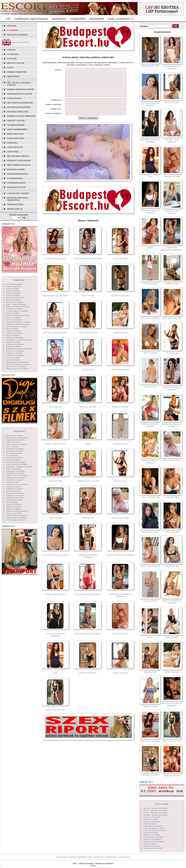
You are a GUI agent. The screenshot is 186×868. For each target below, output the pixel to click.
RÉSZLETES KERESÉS (17, 35)
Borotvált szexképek (14, 302)
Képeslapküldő (97, 19)
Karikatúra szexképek (15, 344)
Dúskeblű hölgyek (18, 112)
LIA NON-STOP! (120, 449)
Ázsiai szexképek (13, 293)
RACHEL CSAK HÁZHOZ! (55, 338)
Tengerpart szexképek (15, 495)
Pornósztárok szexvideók (154, 842)
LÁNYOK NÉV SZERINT (18, 193)
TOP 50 (10, 67)
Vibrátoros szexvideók (152, 848)
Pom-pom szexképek (14, 458)
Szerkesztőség (112, 857)
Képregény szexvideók (153, 826)
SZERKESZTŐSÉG (15, 204)
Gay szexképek (12, 329)
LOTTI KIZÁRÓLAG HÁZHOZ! (55, 561)
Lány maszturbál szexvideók (155, 830)
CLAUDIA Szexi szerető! (56, 264)
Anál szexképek (12, 289)
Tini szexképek (12, 502)
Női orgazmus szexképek (16, 444)
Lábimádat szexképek (15, 355)
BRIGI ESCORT (150, 706)
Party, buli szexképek (15, 451)
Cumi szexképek (13, 313)
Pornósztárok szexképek (16, 462)
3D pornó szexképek (14, 284)
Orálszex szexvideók (152, 835)
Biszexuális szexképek (15, 297)
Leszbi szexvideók (151, 833)
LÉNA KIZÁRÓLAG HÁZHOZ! (88, 264)
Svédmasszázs (15, 178)
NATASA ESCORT (120, 639)
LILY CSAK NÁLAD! (120, 375)
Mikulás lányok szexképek (17, 369)
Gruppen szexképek (14, 333)
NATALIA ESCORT (88, 412)
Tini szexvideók (150, 844)
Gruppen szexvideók (152, 821)
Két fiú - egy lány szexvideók (155, 810)
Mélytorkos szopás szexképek (18, 364)
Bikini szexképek (13, 295)
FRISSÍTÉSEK (13, 76)
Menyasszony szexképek (16, 366)
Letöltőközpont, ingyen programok (31, 19)
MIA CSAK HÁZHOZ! (150, 318)
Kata (55, 678)
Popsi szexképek (13, 460)
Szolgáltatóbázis (78, 19)
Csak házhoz (14, 98)
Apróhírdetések (59, 19)
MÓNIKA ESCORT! (88, 678)
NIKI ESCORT (88, 301)
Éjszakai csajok (16, 169)
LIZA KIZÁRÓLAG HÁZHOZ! (88, 600)
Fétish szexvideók (151, 819)
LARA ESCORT (56, 486)
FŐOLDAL (12, 26)
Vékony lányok (16, 120)
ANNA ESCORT (172, 566)
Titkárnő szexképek (14, 504)
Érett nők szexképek (14, 320)
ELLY (150, 637)
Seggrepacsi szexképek (15, 471)
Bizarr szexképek (13, 300)
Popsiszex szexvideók (152, 839)
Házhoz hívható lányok (21, 89)
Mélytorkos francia (19, 165)
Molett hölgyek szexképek (17, 438)
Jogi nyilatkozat (62, 857)
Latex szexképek (13, 357)
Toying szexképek (13, 509)
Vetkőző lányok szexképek (17, 515)
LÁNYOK (11, 50)
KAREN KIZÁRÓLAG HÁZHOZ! (88, 562)
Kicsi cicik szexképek (15, 351)
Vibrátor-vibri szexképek (16, 518)
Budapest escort (16, 187)
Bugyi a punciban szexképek (18, 306)
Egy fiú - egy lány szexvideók (156, 808)
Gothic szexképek (13, 331)
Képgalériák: (19, 280)
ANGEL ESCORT (120, 678)
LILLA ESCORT (120, 264)
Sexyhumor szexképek (15, 473)
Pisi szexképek (12, 455)
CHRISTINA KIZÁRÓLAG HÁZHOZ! (120, 601)
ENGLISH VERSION (21, 42)
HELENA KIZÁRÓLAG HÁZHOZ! (172, 704)
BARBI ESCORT (120, 338)
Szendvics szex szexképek (17, 484)
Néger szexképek (13, 442)
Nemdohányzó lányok (20, 94)
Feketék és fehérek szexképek (18, 324)
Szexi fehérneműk (17, 129)
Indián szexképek (13, 342)
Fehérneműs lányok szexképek (18, 322)
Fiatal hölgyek (16, 138)
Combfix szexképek (14, 309)
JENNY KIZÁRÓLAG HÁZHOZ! (120, 561)
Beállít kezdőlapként (79, 857)
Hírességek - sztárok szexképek (19, 340)
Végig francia (15, 147)
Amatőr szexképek (14, 286)
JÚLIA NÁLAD (55, 412)
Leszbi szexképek (13, 360)
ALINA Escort (120, 486)
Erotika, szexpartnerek (119, 19)
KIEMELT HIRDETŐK (17, 72)
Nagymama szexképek (15, 440)
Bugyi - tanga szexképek (16, 304)
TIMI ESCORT (88, 524)
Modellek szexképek (14, 435)
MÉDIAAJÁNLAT (15, 209)
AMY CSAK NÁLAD (88, 338)
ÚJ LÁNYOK (13, 54)
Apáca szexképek (13, 291)
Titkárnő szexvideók (152, 846)
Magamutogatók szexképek (17, 362)
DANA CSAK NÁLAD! (55, 600)
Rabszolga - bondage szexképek (19, 466)
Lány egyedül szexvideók (154, 828)
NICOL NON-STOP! (120, 524)
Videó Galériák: (162, 804)
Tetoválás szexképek (14, 500)
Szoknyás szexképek (14, 489)
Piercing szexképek (14, 453)
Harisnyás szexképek (15, 337)
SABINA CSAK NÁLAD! (88, 486)
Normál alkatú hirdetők (21, 116)
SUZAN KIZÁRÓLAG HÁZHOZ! (56, 640)
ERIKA (88, 449)
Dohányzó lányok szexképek (18, 315)
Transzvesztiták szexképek (17, 511)
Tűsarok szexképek (14, 513)
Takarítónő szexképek (15, 493)
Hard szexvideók (150, 824)
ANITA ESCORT (55, 375)
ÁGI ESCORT (88, 375)
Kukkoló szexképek (14, 353)
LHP (8, 19)
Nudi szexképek (13, 446)
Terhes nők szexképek (15, 498)
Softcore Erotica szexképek (17, 475)
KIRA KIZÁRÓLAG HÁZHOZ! (88, 639)
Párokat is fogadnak (19, 160)
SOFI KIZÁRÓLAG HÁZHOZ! (55, 301)
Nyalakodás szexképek (15, 449)
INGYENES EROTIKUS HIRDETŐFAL (17, 199)
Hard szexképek (13, 335)
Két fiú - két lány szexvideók (155, 813)
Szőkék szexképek (13, 486)
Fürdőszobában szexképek (17, 326)
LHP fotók (13, 152)
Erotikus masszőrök (19, 107)
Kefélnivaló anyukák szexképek (19, 349)
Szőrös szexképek (13, 491)
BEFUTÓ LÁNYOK (16, 63)
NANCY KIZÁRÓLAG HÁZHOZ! (172, 602)
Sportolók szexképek (14, 480)
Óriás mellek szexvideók (153, 837)
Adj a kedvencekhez (97, 857)
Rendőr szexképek (13, 469)
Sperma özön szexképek (16, 478)
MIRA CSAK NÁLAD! (55, 715)
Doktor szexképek (13, 317)
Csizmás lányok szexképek (17, 311)
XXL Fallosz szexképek (16, 520)
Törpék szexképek (13, 506)
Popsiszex (12, 143)
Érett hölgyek (15, 134)
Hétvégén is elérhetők (20, 103)
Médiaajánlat (125, 857)
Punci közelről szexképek (16, 464)
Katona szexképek (13, 346)
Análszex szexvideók (152, 817)
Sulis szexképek (13, 482)
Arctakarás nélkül (18, 156)
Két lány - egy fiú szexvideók (155, 815)
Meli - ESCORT (150, 353)
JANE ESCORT (55, 524)
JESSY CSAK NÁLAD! (56, 449)
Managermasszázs (18, 174)
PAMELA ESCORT (120, 412)
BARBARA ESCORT (120, 301)
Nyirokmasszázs (16, 183)
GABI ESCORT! (172, 497)
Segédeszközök (16, 125)
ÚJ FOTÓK (12, 59)
